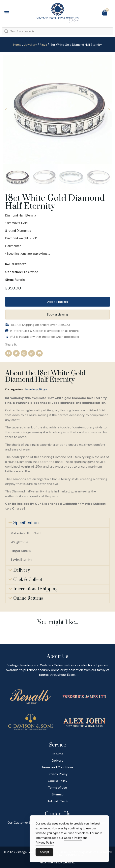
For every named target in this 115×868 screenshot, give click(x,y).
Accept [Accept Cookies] (44, 853)
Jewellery (31, 45)
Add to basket (58, 302)
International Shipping (35, 589)
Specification (26, 523)
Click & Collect (28, 580)
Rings (43, 45)
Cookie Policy (73, 839)
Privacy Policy (45, 844)
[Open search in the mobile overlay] (57, 31)
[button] (7, 13)
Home (17, 45)
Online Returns (28, 598)
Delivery (22, 570)
